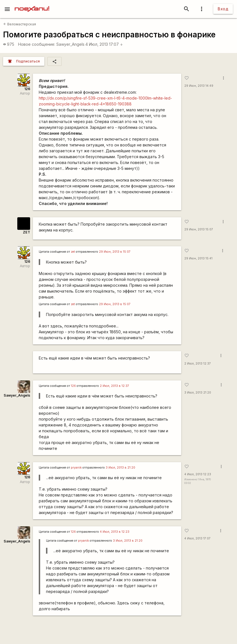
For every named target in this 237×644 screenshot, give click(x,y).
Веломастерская (20, 24)
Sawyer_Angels (70, 44)
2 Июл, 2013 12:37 (198, 364)
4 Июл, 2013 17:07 (104, 44)
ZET (26, 232)
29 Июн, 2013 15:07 (199, 229)
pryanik (76, 468)
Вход (223, 9)
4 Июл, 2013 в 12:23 (115, 532)
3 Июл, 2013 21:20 (198, 393)
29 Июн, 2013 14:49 (199, 86)
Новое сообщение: (37, 44)
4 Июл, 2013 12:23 (198, 474)
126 (27, 89)
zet (73, 252)
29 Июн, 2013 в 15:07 (115, 252)
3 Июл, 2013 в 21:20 (120, 468)
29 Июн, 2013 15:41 (198, 258)
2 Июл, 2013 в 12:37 (114, 386)
